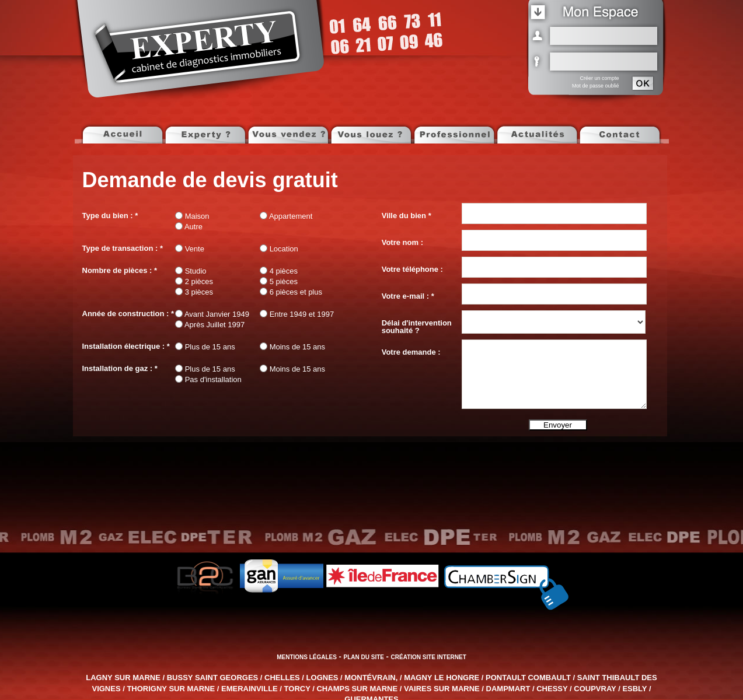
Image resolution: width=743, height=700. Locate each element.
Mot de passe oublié (596, 86)
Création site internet (429, 657)
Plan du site (364, 657)
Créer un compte (599, 78)
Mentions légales (307, 657)
